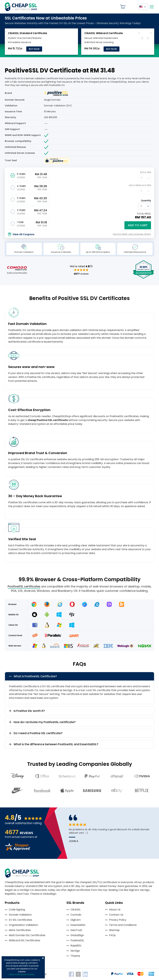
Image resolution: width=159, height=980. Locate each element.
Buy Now (34, 49)
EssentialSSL (78, 925)
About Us (115, 910)
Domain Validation (20, 915)
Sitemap (114, 930)
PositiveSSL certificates (24, 586)
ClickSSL (75, 910)
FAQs (112, 935)
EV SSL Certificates (20, 920)
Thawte (75, 956)
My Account (132, 7)
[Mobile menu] (152, 7)
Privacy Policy (118, 920)
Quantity (146, 201)
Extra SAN (146, 172)
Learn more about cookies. (22, 974)
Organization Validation (23, 925)
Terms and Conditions (123, 925)
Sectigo (75, 951)
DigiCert (76, 920)
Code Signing (17, 910)
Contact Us (116, 915)
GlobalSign (77, 935)
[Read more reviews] (18, 850)
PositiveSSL (77, 940)
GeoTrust (76, 930)
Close (43, 958)
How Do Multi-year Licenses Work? (132, 234)
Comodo (76, 915)
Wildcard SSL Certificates (24, 940)
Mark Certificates (20, 930)
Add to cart (138, 225)
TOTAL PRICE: (144, 214)
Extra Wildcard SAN (140, 185)
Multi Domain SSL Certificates (27, 935)
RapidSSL (76, 946)
